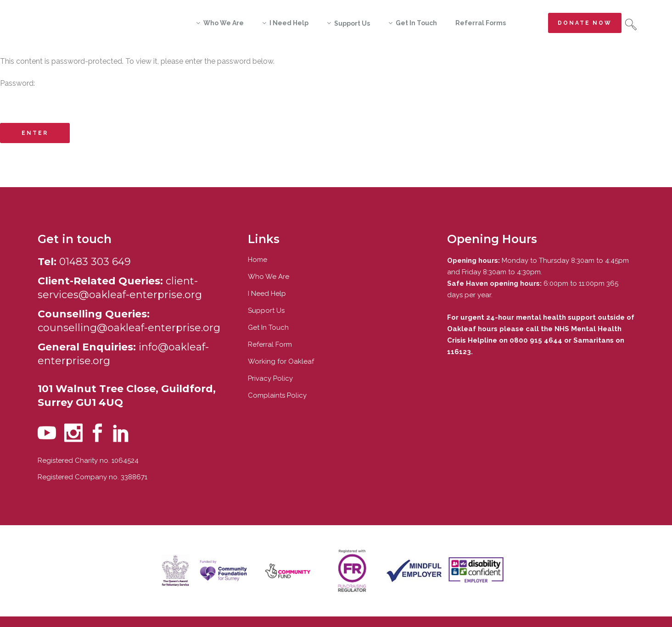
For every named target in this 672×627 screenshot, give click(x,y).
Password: (336, 96)
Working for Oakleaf (281, 361)
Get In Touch (268, 327)
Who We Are (269, 277)
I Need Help (267, 294)
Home (258, 260)
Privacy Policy (270, 378)
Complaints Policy (277, 395)
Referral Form (270, 344)
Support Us (266, 311)
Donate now (585, 23)
